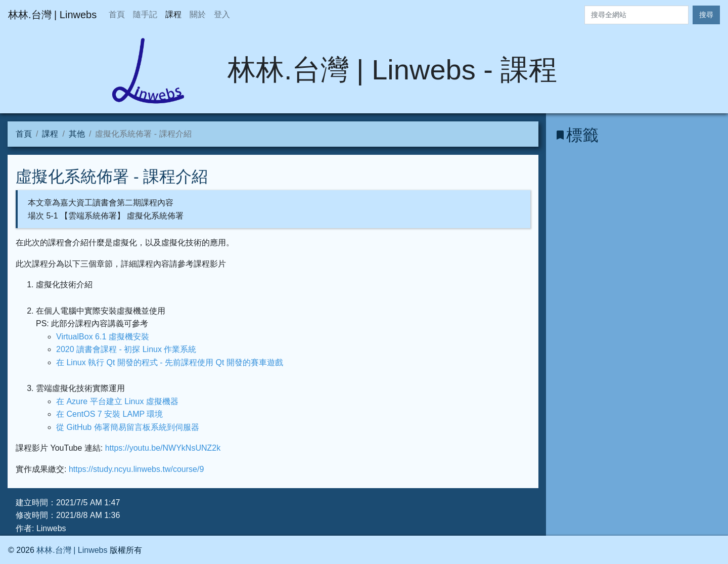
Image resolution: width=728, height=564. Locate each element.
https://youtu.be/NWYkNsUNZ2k (163, 448)
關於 (198, 14)
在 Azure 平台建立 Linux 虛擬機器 (117, 401)
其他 (77, 134)
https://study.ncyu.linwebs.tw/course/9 (136, 469)
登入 (222, 14)
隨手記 (145, 14)
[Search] (636, 15)
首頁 (117, 14)
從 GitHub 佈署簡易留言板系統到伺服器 (128, 427)
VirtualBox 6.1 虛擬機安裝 (103, 337)
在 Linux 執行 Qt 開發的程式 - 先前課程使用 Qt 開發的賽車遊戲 (170, 362)
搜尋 (706, 15)
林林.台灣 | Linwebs (72, 550)
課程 (173, 14)
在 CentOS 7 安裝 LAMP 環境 (109, 414)
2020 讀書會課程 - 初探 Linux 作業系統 (126, 349)
